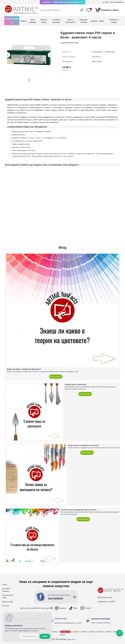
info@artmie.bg (106, 597)
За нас (5, 585)
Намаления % (12, 21)
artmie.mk (100, 632)
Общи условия (8, 602)
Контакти (6, 606)
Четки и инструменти (70, 21)
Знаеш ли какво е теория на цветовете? (24, 369)
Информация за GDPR (106, 602)
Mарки (101, 21)
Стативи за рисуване (56, 21)
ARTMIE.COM (65, 632)
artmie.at (109, 632)
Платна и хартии (44, 21)
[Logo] (21, 10)
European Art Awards (60, 619)
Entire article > (56, 377)
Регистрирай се (118, 2)
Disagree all (29, 636)
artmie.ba (76, 632)
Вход (107, 2)
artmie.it (63, 635)
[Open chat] (120, 633)
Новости (23, 21)
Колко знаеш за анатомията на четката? (84, 445)
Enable (45, 636)
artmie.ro (84, 632)
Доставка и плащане (6, 590)
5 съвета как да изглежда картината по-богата (79, 510)
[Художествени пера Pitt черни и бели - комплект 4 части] (29, 55)
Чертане (94, 21)
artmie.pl (55, 632)
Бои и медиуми (33, 21)
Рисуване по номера (114, 21)
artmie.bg (92, 632)
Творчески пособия (84, 21)
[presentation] (8, 55)
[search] (82, 11)
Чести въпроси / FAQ (8, 596)
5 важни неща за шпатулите (75, 384)
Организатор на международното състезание (68, 623)
